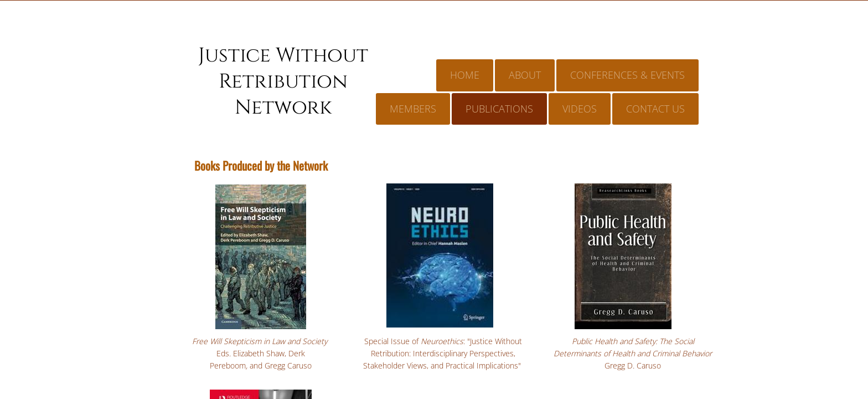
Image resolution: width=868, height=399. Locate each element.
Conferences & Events (627, 75)
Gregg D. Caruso (633, 365)
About (525, 75)
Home (465, 75)
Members (413, 109)
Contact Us (655, 109)
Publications (499, 109)
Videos (580, 109)
